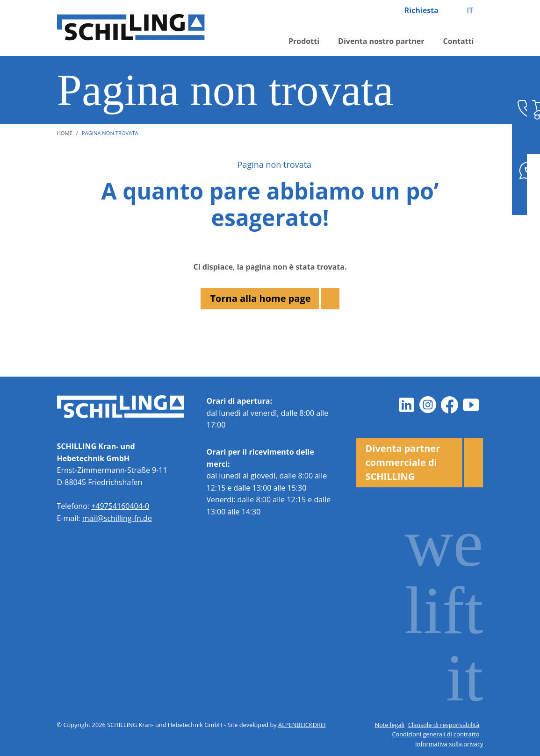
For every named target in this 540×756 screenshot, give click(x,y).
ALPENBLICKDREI (302, 725)
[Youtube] (471, 405)
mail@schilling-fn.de (117, 518)
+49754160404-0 (120, 506)
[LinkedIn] (406, 405)
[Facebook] (449, 405)
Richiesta (421, 10)
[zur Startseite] (137, 28)
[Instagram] (428, 405)
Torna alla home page (260, 298)
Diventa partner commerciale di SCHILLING (403, 462)
